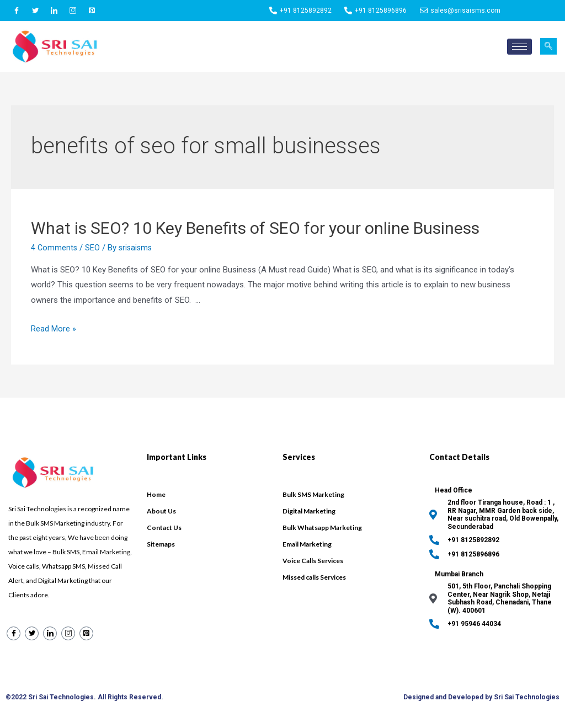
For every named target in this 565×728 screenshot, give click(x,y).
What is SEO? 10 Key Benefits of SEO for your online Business (255, 228)
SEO (94, 248)
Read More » (54, 329)
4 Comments (55, 248)
